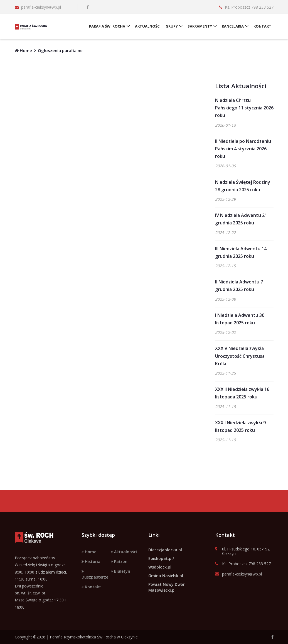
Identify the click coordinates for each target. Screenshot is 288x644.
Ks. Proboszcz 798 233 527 (243, 564)
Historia (91, 561)
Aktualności (124, 552)
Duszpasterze (95, 575)
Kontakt (91, 587)
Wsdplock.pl (160, 567)
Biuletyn (120, 571)
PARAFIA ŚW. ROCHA (107, 26)
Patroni (120, 561)
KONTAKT (263, 26)
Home (23, 50)
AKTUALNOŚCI (148, 26)
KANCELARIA (233, 26)
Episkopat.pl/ (161, 558)
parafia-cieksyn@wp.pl (238, 574)
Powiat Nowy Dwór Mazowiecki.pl (167, 587)
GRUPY (172, 26)
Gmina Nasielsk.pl (166, 576)
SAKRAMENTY (200, 26)
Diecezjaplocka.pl (165, 550)
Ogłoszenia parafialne (60, 50)
